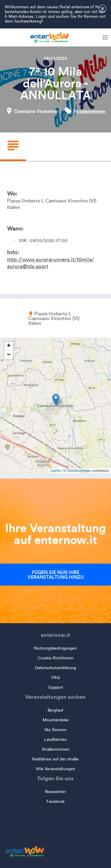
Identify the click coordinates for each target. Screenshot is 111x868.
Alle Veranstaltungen (55, 769)
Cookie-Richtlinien (56, 658)
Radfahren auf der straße (55, 759)
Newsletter (55, 792)
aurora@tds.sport (28, 266)
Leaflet (55, 471)
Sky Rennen (55, 730)
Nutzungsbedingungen (55, 648)
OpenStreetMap (79, 471)
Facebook (55, 801)
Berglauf (55, 710)
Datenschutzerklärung (55, 668)
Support (56, 687)
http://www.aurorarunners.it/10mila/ (51, 260)
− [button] (9, 355)
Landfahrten (55, 740)
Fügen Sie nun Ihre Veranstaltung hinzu (56, 575)
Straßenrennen (89, 111)
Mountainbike (56, 720)
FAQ (56, 678)
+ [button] (9, 346)
